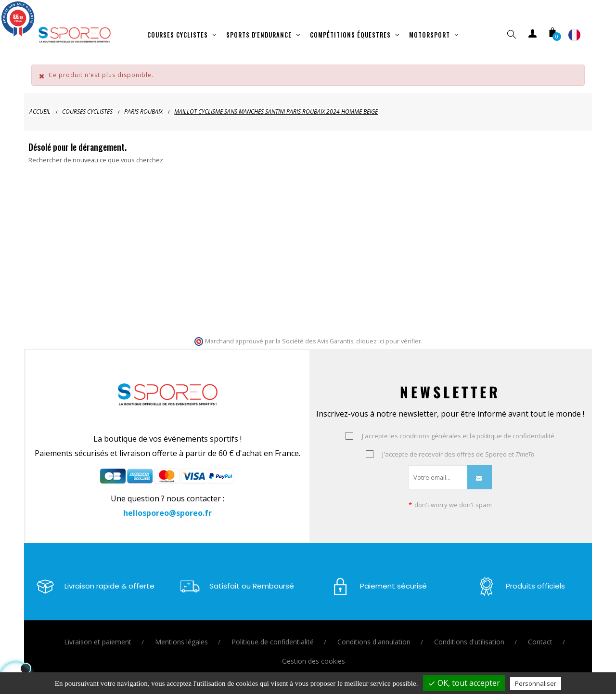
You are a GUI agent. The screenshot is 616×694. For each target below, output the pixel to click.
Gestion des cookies (314, 653)
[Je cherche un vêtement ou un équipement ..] (77, 174)
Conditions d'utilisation (469, 634)
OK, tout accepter (464, 683)
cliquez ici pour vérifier (389, 333)
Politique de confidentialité (273, 634)
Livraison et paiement (98, 634)
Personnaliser (536, 683)
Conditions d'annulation (374, 634)
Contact (540, 634)
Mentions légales (181, 634)
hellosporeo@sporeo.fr (167, 505)
